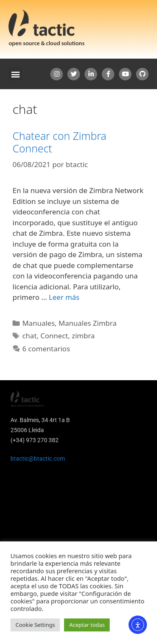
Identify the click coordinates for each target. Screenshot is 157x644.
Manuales (39, 323)
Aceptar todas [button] (87, 625)
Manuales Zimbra (88, 323)
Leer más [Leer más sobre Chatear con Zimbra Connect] (64, 297)
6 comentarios (46, 349)
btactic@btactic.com (38, 459)
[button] (15, 74)
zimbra (83, 336)
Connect (54, 336)
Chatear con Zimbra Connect (59, 142)
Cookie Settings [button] (35, 625)
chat (29, 336)
